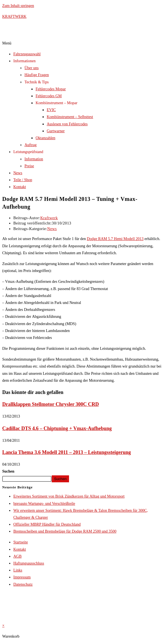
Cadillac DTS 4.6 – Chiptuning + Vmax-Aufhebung (57, 428)
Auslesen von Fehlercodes (67, 124)
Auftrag (31, 145)
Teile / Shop (23, 180)
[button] (82, 43)
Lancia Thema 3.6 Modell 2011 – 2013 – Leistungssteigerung (67, 452)
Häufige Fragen (37, 75)
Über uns (32, 68)
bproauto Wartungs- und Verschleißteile (44, 504)
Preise (29, 166)
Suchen (8, 471)
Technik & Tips (37, 82)
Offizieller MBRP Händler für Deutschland (47, 524)
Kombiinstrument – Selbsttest (70, 117)
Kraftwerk (49, 218)
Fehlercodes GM (49, 96)
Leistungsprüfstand (28, 152)
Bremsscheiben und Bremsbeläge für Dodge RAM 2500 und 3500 (65, 531)
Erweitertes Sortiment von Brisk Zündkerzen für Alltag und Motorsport (69, 496)
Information (34, 159)
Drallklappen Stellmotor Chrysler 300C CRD (51, 404)
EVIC (51, 110)
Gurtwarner (56, 131)
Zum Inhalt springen (18, 6)
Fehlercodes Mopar (51, 89)
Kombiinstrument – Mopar (56, 103)
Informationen (24, 61)
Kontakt (20, 187)
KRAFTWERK (14, 17)
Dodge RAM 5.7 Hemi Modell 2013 (115, 239)
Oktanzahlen (45, 138)
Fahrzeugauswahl (27, 54)
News (18, 173)
